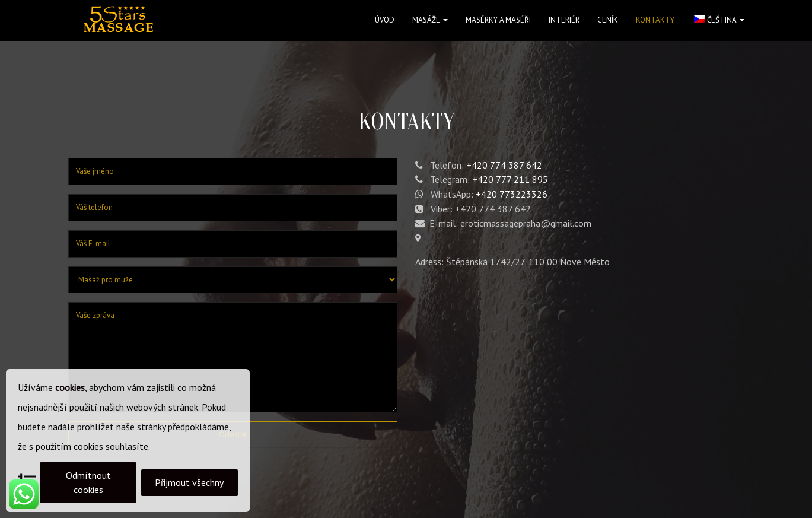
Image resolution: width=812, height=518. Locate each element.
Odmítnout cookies (88, 483)
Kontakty (655, 20)
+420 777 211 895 (510, 179)
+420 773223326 (512, 194)
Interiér (564, 20)
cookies (70, 387)
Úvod (385, 20)
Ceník (608, 20)
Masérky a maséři (498, 20)
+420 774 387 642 (504, 165)
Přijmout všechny (189, 482)
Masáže (430, 20)
